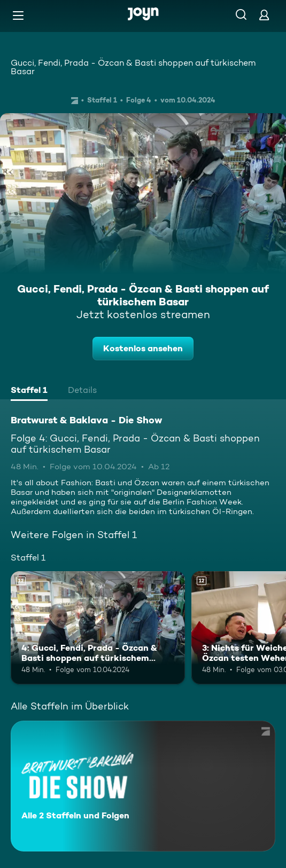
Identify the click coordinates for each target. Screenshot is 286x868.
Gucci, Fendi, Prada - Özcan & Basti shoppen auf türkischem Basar (133, 67)
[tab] (29, 391)
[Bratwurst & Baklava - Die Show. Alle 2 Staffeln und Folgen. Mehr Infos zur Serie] (143, 786)
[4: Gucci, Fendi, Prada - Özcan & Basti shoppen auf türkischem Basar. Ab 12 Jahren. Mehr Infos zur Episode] (98, 628)
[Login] (264, 15)
